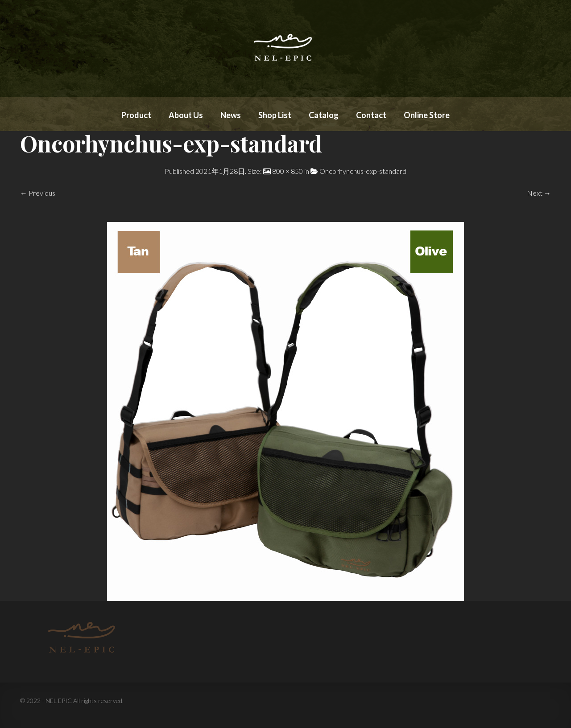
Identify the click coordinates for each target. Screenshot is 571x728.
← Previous (38, 193)
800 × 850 (288, 171)
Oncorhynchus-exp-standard (363, 171)
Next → (539, 193)
